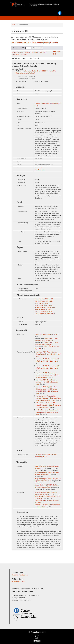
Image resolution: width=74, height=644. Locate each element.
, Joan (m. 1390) (41, 303)
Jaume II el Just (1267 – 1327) (44, 299)
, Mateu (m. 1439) (43, 309)
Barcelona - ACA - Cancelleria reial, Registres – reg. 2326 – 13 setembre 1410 (47, 382)
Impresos (28, 52)
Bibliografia (16, 54)
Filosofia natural (39, 170)
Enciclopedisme (39, 168)
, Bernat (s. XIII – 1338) (44, 301)
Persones (43, 52)
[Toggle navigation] (60, 18)
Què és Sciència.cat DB (20, 43)
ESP (58, 52)
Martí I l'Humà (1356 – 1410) (43, 305)
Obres (14, 52)
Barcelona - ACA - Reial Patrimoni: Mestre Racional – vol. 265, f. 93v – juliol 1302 (48, 354)
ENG (54, 54)
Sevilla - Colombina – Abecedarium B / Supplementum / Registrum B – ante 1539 (47, 412)
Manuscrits (21, 52)
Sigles (47, 43)
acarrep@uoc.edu (19, 581)
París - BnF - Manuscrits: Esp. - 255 (46, 334)
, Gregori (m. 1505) (43, 312)
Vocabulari (24, 54)
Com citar (54, 43)
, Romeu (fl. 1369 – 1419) (45, 307)
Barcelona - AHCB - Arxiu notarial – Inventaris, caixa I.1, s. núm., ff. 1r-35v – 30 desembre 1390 (48, 375)
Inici (14, 25)
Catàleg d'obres (37, 43)
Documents (36, 52)
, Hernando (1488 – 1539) (45, 314)
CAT (54, 52)
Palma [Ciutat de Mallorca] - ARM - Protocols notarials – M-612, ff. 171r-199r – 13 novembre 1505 (48, 405)
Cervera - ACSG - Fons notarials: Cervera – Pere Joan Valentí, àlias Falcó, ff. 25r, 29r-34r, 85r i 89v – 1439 (48, 398)
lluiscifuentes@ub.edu (20, 575)
